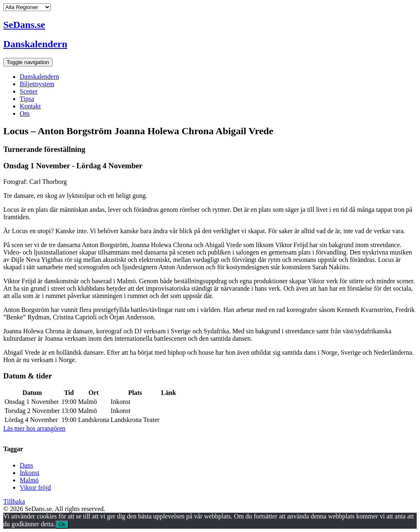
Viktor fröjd (35, 487)
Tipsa (27, 99)
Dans (26, 465)
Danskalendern (39, 77)
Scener (29, 91)
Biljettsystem (37, 84)
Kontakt (30, 106)
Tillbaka (14, 501)
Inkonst (30, 473)
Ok (62, 524)
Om (25, 114)
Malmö (29, 480)
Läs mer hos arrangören (34, 428)
